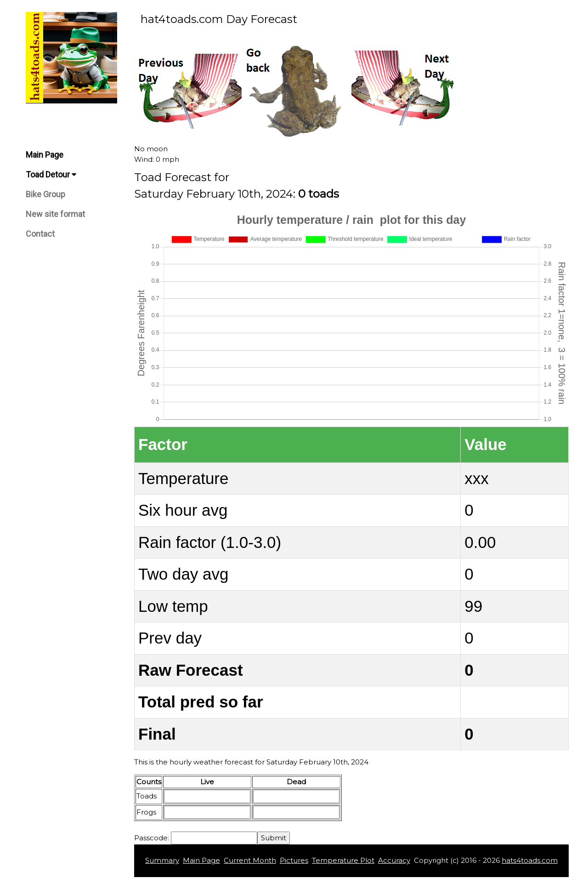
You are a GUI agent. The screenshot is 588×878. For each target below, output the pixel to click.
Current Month (250, 860)
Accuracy (394, 860)
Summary (162, 860)
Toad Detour (51, 174)
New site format (55, 214)
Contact (40, 234)
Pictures (294, 860)
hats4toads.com (530, 860)
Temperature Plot (343, 860)
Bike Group (45, 194)
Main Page (45, 155)
